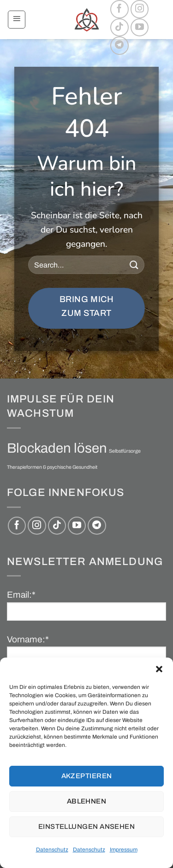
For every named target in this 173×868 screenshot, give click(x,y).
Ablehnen (87, 801)
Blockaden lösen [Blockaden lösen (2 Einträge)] (57, 448)
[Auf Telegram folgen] (119, 46)
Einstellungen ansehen (86, 827)
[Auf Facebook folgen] (119, 9)
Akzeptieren (87, 776)
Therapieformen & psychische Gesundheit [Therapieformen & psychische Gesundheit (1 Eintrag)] (52, 467)
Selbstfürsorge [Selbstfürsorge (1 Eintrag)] (125, 451)
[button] (159, 669)
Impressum (124, 850)
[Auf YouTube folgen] (140, 28)
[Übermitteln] (134, 265)
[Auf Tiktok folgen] (119, 28)
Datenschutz (52, 850)
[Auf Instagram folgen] (140, 9)
